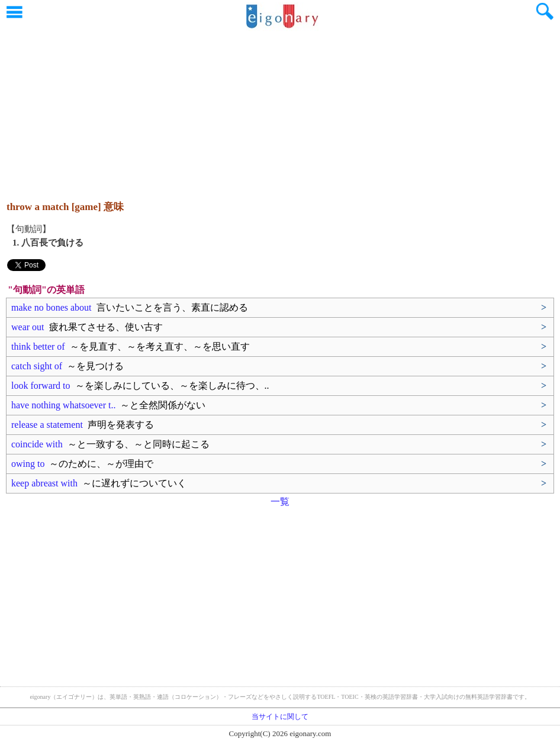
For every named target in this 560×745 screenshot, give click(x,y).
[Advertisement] (280, 109)
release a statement (83, 425)
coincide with (110, 444)
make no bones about (130, 307)
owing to (82, 464)
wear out (87, 327)
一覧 (280, 501)
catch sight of (67, 366)
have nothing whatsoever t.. (108, 405)
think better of (131, 346)
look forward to (140, 386)
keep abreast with (99, 483)
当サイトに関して (280, 717)
